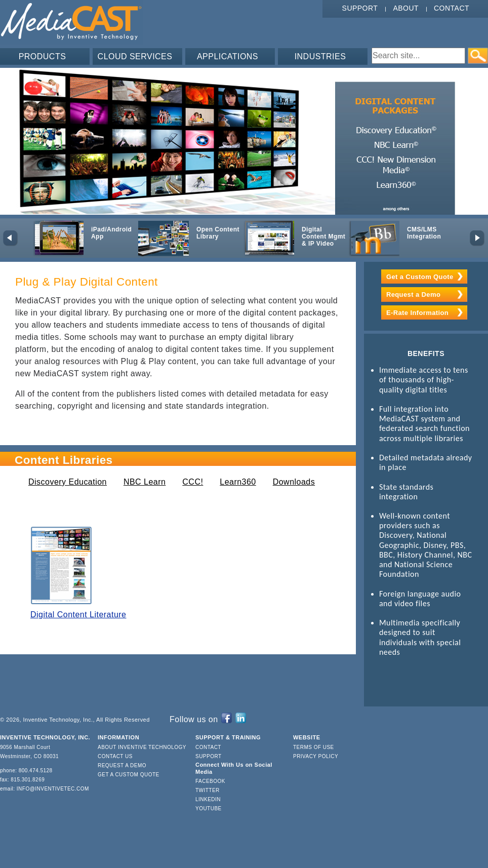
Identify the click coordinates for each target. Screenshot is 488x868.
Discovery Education (68, 482)
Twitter (208, 790)
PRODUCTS (43, 56)
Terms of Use (314, 747)
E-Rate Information (417, 313)
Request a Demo (413, 294)
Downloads (294, 482)
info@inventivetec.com (53, 789)
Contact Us (115, 756)
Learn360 (238, 482)
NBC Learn (145, 482)
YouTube (209, 808)
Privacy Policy (316, 756)
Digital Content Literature (78, 615)
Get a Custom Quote (420, 277)
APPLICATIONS (228, 56)
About (406, 8)
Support (360, 8)
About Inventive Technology (142, 747)
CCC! (193, 482)
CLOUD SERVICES (135, 56)
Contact (452, 8)
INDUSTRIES (320, 56)
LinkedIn (208, 799)
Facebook (210, 781)
